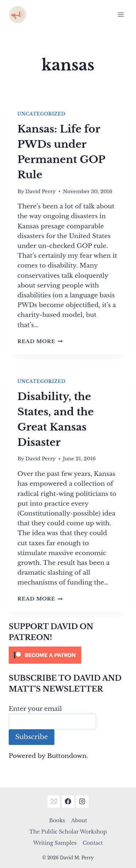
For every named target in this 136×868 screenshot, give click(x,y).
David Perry (41, 191)
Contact (93, 843)
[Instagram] (82, 802)
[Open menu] (121, 14)
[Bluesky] (54, 802)
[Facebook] (68, 802)
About (79, 820)
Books (57, 820)
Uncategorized (41, 114)
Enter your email (35, 709)
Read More (40, 341)
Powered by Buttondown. (48, 756)
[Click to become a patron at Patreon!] (68, 655)
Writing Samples (55, 843)
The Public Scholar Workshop (68, 832)
